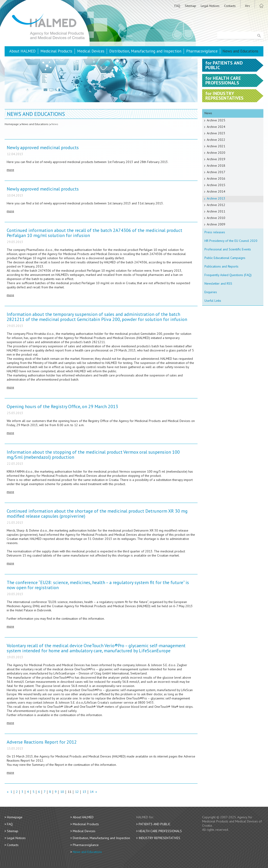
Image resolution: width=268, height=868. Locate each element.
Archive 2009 (216, 224)
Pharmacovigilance (202, 51)
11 (70, 792)
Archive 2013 (216, 198)
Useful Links (213, 301)
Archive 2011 (216, 211)
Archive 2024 (216, 127)
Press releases (215, 232)
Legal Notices (210, 6)
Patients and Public (155, 824)
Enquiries (211, 292)
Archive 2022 (216, 140)
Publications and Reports (221, 266)
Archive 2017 (216, 172)
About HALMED (22, 51)
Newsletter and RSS (218, 283)
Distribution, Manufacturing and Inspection (145, 51)
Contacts (230, 6)
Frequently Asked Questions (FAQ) (228, 275)
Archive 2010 (216, 218)
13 (84, 792)
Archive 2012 (216, 205)
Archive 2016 (216, 179)
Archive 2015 (216, 185)
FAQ (177, 6)
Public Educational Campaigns (225, 258)
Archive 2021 (216, 146)
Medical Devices (91, 51)
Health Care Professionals (160, 831)
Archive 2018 (216, 166)
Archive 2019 (216, 159)
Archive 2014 (216, 191)
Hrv (248, 6)
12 (77, 792)
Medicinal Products (56, 51)
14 (92, 792)
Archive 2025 (216, 120)
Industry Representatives (159, 838)
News (55, 124)
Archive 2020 (216, 153)
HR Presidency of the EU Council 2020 (231, 241)
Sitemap (190, 6)
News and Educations (240, 51)
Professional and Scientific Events (228, 249)
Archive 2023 (216, 133)
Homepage (12, 124)
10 (62, 792)
